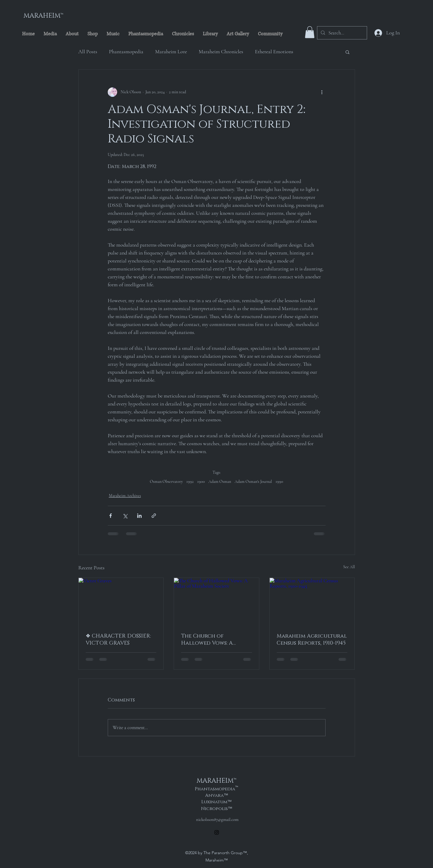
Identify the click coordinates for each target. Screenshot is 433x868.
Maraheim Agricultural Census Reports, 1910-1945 (312, 640)
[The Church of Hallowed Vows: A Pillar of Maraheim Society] (216, 602)
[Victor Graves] (121, 602)
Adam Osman (220, 482)
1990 (279, 482)
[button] (310, 32)
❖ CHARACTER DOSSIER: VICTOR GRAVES (118, 640)
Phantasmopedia (126, 51)
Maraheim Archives (125, 496)
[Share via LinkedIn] (139, 516)
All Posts (88, 51)
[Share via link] (154, 516)
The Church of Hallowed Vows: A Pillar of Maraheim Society (209, 640)
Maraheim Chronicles (221, 51)
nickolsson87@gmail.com (217, 819)
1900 (201, 482)
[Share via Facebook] (111, 516)
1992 (190, 482)
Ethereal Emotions (274, 51)
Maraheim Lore (171, 51)
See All (349, 567)
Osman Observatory (166, 482)
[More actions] (322, 92)
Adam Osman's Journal (253, 482)
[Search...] (341, 33)
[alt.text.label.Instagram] (217, 832)
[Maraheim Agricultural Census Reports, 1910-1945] (312, 602)
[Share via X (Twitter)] (125, 516)
